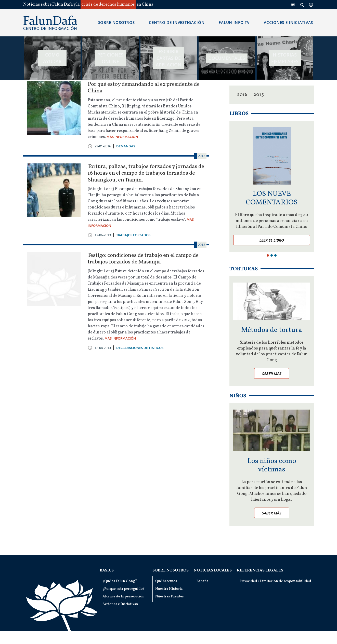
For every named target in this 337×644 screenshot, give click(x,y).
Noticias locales (213, 570)
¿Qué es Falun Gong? (120, 581)
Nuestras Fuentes (170, 597)
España (203, 581)
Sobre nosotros (171, 570)
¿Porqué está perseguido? (124, 589)
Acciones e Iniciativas (120, 604)
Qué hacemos (166, 581)
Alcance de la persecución (124, 597)
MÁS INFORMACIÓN (122, 137)
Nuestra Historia (169, 589)
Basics (107, 570)
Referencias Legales (260, 570)
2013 (259, 95)
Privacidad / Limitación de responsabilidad (275, 581)
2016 (242, 95)
